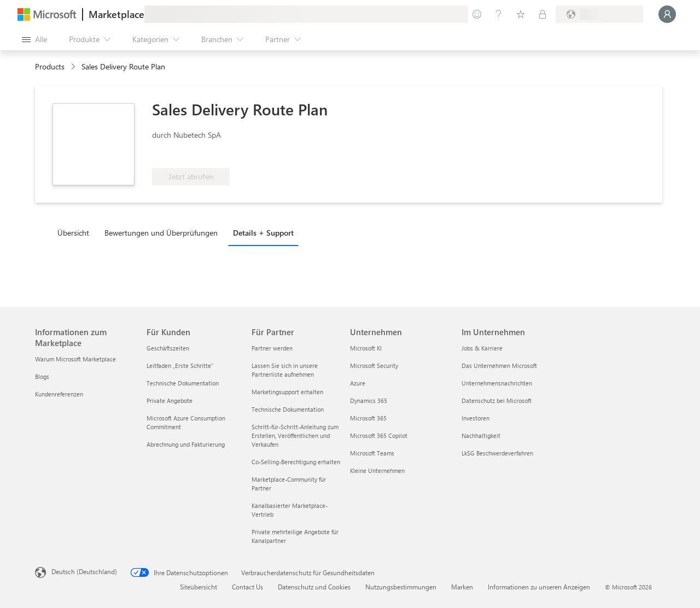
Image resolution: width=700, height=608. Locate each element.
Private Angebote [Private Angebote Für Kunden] (170, 401)
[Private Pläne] (542, 14)
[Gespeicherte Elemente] (521, 14)
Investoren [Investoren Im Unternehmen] (476, 418)
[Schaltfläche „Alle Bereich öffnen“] (34, 39)
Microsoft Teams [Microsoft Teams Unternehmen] (372, 453)
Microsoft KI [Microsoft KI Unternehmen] (366, 348)
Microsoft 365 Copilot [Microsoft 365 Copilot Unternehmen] (379, 435)
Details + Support (263, 233)
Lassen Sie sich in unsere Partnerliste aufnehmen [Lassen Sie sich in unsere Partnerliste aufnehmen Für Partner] (285, 370)
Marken (462, 587)
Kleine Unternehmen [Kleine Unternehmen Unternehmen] (377, 470)
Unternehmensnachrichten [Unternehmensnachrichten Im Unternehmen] (497, 383)
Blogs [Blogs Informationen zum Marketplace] (42, 376)
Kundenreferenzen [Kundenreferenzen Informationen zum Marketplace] (59, 394)
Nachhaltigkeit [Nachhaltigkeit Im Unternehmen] (481, 435)
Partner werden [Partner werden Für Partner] (272, 348)
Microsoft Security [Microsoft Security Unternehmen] (374, 366)
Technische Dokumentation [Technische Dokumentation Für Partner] (288, 409)
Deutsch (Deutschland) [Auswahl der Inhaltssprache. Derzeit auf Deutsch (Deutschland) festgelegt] (84, 571)
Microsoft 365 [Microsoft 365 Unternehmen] (368, 418)
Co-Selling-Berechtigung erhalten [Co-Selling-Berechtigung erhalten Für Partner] (296, 462)
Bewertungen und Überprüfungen (161, 233)
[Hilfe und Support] (499, 14)
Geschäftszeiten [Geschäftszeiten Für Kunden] (168, 348)
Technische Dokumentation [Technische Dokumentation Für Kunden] (183, 383)
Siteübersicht (199, 587)
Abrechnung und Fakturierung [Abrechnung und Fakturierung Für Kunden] (186, 444)
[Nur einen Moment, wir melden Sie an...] (667, 14)
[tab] (76, 232)
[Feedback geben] (477, 14)
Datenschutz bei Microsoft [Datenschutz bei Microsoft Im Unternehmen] (497, 401)
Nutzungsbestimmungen (401, 587)
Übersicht (73, 233)
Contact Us (247, 587)
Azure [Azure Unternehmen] (358, 383)
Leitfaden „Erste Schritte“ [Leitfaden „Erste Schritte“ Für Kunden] (180, 366)
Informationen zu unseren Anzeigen (539, 587)
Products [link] (50, 66)
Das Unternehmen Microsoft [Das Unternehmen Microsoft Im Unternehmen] (499, 366)
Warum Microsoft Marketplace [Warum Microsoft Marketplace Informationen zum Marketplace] (75, 359)
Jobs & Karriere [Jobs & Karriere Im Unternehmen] (482, 348)
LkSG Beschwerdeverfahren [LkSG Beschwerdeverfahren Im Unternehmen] (497, 453)
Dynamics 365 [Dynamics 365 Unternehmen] (369, 401)
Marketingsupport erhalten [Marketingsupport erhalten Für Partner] (287, 392)
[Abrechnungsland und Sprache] (599, 14)
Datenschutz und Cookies (314, 587)
